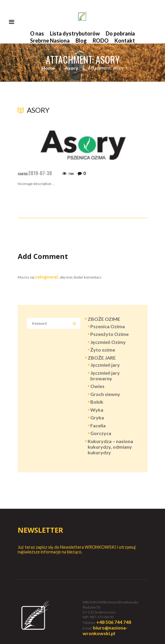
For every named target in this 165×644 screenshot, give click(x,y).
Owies (97, 386)
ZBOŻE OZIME (104, 319)
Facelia (98, 425)
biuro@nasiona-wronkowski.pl (105, 630)
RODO (101, 41)
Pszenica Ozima (108, 326)
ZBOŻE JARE (102, 358)
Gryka (97, 417)
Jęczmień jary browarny (105, 376)
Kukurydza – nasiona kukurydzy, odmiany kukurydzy (110, 447)
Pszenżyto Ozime (110, 334)
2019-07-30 (40, 173)
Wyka (97, 410)
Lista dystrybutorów (75, 33)
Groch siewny (105, 394)
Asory (72, 68)
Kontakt (125, 41)
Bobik (97, 402)
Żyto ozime (103, 350)
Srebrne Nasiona (50, 41)
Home (48, 68)
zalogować (47, 277)
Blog (81, 41)
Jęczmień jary (105, 365)
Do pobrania (120, 33)
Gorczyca (101, 433)
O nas (37, 33)
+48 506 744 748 (114, 622)
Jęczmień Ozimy (108, 342)
